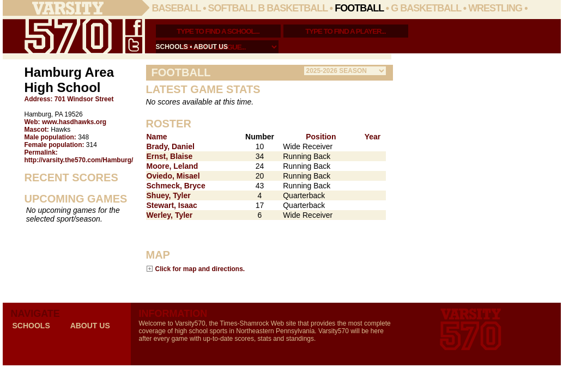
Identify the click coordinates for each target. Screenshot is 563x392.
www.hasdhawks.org (74, 122)
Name (157, 137)
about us (211, 47)
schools (172, 47)
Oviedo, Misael (173, 176)
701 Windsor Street (84, 99)
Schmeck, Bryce (176, 186)
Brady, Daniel (171, 146)
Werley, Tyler (170, 215)
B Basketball (293, 8)
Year (373, 137)
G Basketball (426, 8)
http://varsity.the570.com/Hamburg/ (79, 160)
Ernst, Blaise (170, 156)
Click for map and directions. (200, 269)
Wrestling (495, 8)
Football (359, 8)
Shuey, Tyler (169, 195)
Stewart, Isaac (172, 205)
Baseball (177, 8)
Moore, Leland (172, 166)
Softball (232, 8)
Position (321, 137)
